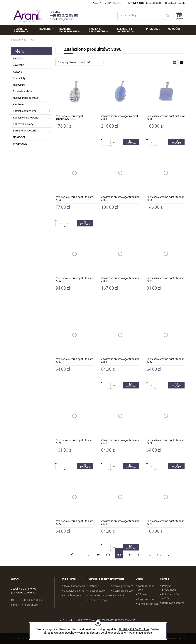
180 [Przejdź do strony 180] (97, 555)
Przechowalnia (72, 595)
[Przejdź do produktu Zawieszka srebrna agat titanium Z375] (120, 416)
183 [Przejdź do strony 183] (129, 555)
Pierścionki (19, 59)
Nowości (19, 137)
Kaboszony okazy (23, 124)
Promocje (20, 144)
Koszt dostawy (97, 591)
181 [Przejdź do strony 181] (108, 555)
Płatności (94, 586)
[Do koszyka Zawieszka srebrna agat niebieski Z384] (131, 142)
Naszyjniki (19, 85)
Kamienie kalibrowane (26, 118)
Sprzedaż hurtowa (148, 604)
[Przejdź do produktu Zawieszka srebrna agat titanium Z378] (120, 497)
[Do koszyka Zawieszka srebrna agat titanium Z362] (176, 385)
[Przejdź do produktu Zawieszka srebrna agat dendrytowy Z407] (75, 92)
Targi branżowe (146, 599)
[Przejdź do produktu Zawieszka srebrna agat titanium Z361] (120, 335)
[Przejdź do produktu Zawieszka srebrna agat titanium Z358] (120, 254)
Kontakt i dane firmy (146, 588)
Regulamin (119, 595)
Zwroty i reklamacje (99, 595)
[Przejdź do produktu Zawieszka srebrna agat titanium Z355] (120, 173)
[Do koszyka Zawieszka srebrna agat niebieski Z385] (176, 142)
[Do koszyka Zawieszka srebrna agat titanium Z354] (85, 223)
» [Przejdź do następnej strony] (168, 553)
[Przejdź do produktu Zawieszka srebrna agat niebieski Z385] (166, 92)
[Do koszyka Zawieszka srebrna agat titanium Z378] (131, 547)
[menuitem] (24, 30)
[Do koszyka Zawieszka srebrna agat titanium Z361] (131, 385)
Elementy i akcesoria (25, 131)
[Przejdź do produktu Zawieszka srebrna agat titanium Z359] (166, 254)
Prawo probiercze (123, 586)
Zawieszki (19, 65)
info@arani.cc (66, 19)
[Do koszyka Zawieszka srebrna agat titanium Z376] (176, 466)
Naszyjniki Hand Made (26, 98)
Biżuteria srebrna (23, 91)
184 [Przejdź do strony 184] (140, 555)
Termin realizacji (98, 600)
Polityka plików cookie (171, 596)
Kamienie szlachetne (25, 111)
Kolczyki (18, 72)
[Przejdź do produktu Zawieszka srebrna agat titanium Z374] (75, 416)
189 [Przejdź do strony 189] (159, 555)
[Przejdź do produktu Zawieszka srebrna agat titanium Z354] (75, 173)
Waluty (97, 3)
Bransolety (19, 78)
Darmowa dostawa (173, 603)
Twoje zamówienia (74, 586)
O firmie (142, 594)
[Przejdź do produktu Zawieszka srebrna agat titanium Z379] (166, 497)
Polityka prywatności (169, 588)
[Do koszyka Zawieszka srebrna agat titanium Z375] (131, 466)
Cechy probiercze (123, 591)
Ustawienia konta (74, 591)
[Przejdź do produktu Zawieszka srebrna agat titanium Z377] (75, 497)
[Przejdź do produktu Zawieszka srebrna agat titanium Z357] (75, 254)
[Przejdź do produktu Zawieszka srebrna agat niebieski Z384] (120, 92)
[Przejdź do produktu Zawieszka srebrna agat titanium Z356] (166, 173)
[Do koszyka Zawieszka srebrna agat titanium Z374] (85, 466)
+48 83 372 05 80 (64, 15)
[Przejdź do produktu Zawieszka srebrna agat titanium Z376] (166, 416)
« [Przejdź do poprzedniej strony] (72, 553)
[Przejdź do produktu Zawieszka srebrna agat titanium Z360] (75, 335)
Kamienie (18, 104)
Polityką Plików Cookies (134, 629)
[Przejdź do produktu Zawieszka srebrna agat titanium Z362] (166, 335)
